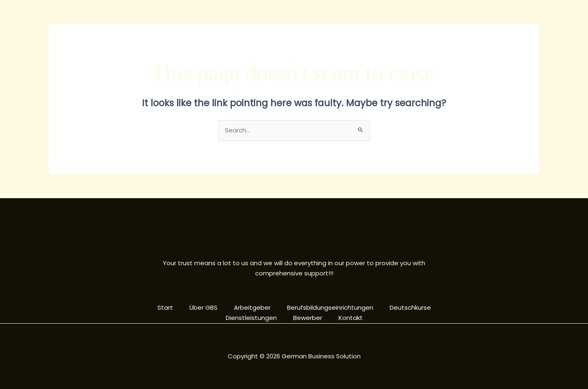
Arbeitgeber (252, 307)
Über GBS (203, 307)
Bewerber (308, 318)
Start (165, 307)
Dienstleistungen (251, 318)
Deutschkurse (410, 307)
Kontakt (351, 318)
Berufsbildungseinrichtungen (330, 307)
